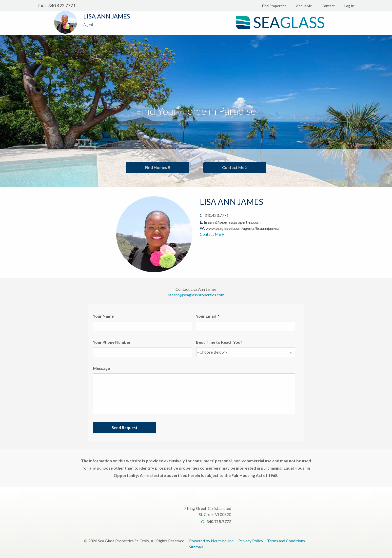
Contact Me (235, 167)
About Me (304, 6)
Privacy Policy (251, 541)
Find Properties (274, 6)
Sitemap (196, 547)
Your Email (208, 316)
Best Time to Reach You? (219, 342)
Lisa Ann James (107, 16)
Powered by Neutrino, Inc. (212, 541)
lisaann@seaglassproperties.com (232, 222)
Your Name (103, 316)
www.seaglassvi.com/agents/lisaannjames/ (243, 228)
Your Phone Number (112, 342)
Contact (328, 6)
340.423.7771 (62, 6)
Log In (349, 6)
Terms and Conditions (286, 541)
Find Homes (158, 167)
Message (101, 368)
